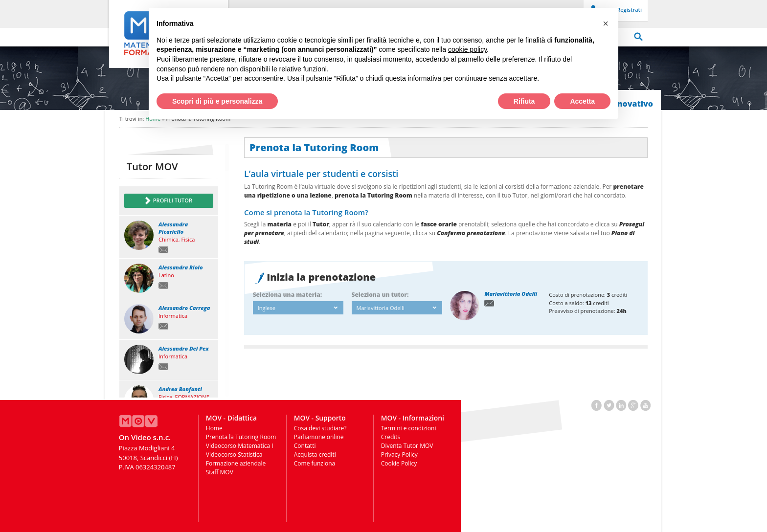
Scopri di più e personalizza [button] (217, 101)
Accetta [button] (582, 101)
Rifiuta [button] (524, 101)
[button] (606, 23)
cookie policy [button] (467, 49)
